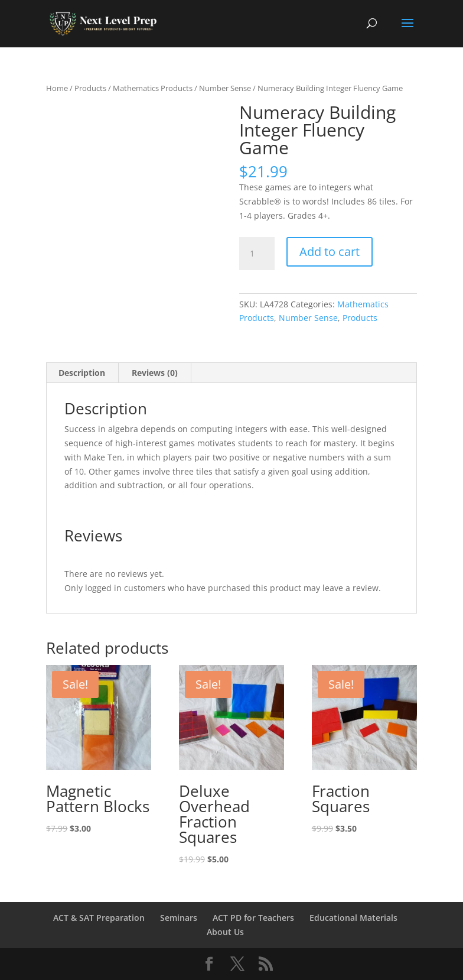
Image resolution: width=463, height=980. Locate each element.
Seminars (179, 918)
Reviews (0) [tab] (155, 373)
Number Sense (225, 88)
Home (57, 88)
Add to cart (330, 252)
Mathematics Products (153, 88)
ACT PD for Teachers (253, 918)
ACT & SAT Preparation (99, 918)
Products (90, 88)
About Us (225, 932)
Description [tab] (82, 373)
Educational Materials (353, 918)
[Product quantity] (257, 254)
